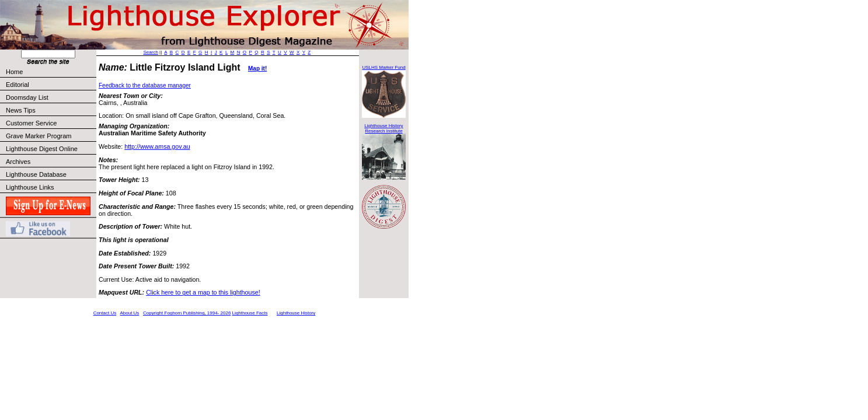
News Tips (21, 110)
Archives (18, 162)
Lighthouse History (296, 313)
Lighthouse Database (36, 174)
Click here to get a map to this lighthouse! (203, 292)
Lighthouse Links (30, 187)
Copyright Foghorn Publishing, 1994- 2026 (187, 313)
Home (14, 72)
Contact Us (105, 313)
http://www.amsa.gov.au (157, 146)
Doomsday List (27, 97)
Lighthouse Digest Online (42, 149)
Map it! (257, 69)
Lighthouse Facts (250, 313)
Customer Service (50, 123)
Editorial (50, 85)
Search (151, 52)
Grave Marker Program (39, 136)
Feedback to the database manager (145, 85)
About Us (129, 313)
